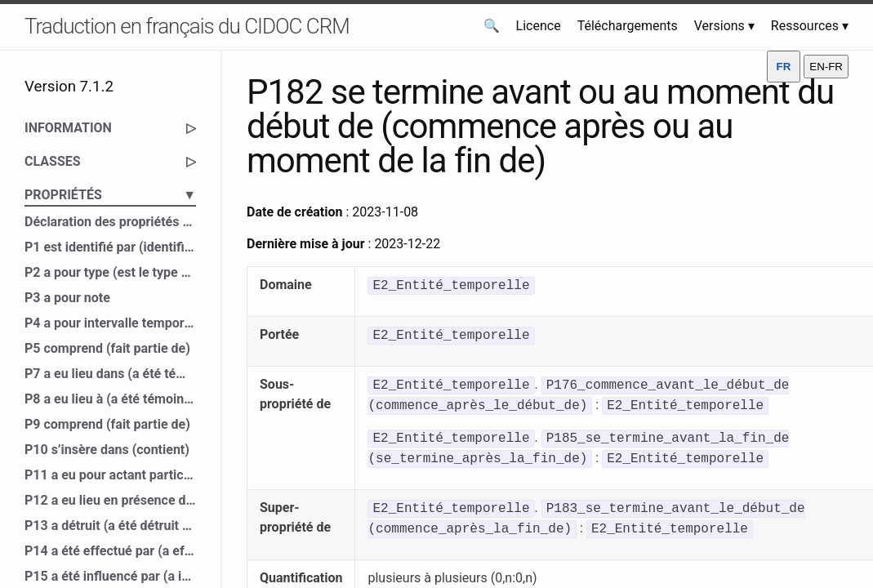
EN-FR (826, 67)
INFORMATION (110, 128)
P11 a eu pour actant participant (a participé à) (110, 475)
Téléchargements (628, 26)
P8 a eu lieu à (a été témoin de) (110, 399)
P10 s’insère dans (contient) (107, 450)
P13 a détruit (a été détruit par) (110, 526)
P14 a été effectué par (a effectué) (110, 551)
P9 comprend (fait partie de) (107, 424)
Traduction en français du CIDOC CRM (187, 26)
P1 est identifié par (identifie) (110, 247)
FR (784, 67)
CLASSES (110, 162)
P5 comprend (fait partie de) (107, 348)
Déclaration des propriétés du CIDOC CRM (110, 222)
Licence (539, 26)
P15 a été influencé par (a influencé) (110, 576)
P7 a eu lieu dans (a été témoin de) (110, 374)
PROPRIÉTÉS (110, 195)
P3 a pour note (67, 298)
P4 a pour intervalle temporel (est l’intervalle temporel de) (110, 323)
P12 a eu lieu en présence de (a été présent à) (110, 500)
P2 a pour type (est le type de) (110, 272)
